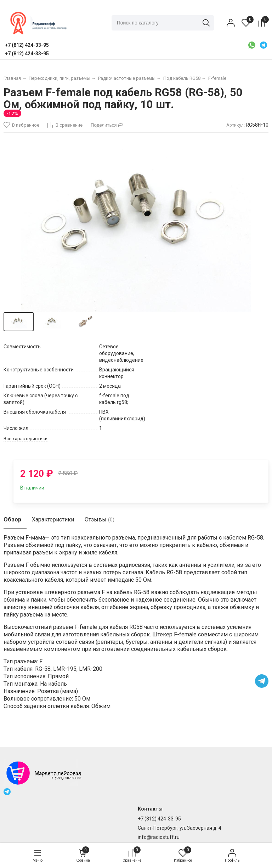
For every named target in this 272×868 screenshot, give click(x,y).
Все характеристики (25, 439)
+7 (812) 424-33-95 (159, 819)
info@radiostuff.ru (159, 837)
